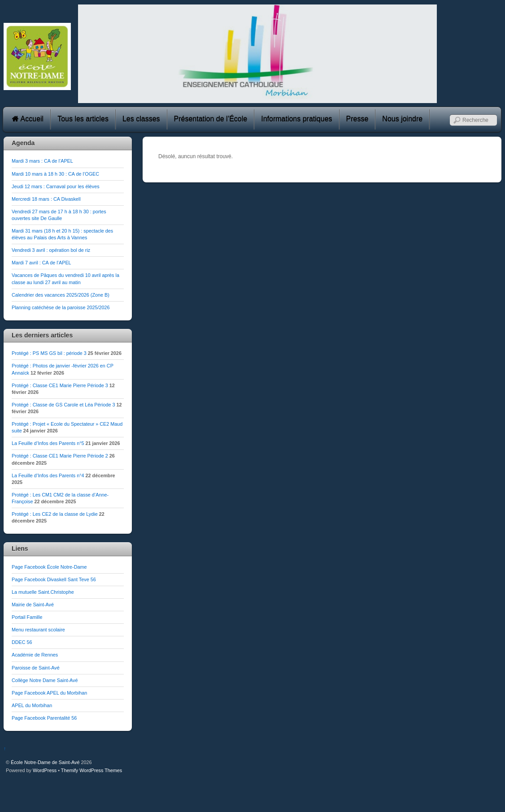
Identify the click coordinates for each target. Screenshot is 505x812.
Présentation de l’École (211, 119)
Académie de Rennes (35, 655)
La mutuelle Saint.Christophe (43, 592)
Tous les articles (83, 119)
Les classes (141, 119)
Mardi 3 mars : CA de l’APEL (42, 161)
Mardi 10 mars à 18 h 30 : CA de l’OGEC (55, 174)
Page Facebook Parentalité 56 (44, 718)
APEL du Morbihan (32, 705)
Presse (357, 119)
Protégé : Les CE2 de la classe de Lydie (55, 514)
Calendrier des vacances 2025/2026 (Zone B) (61, 295)
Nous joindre (402, 119)
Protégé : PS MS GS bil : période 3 (49, 353)
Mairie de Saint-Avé (33, 605)
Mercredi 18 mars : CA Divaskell (46, 199)
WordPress (45, 770)
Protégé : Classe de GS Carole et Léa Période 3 (63, 405)
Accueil (28, 119)
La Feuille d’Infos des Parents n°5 (48, 443)
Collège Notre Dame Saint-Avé (45, 680)
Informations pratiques (296, 119)
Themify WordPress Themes (91, 770)
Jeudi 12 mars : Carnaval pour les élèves (56, 186)
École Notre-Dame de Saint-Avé (45, 762)
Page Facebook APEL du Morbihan (49, 693)
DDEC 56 (22, 642)
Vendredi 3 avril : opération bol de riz (51, 250)
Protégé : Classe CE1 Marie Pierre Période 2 (60, 456)
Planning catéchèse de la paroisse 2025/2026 (61, 307)
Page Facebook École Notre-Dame (49, 567)
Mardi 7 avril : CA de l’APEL (41, 263)
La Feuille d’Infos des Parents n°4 (48, 475)
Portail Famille (27, 617)
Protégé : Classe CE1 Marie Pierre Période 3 (60, 385)
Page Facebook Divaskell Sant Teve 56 (54, 579)
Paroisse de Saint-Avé (36, 668)
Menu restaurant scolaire (38, 630)
